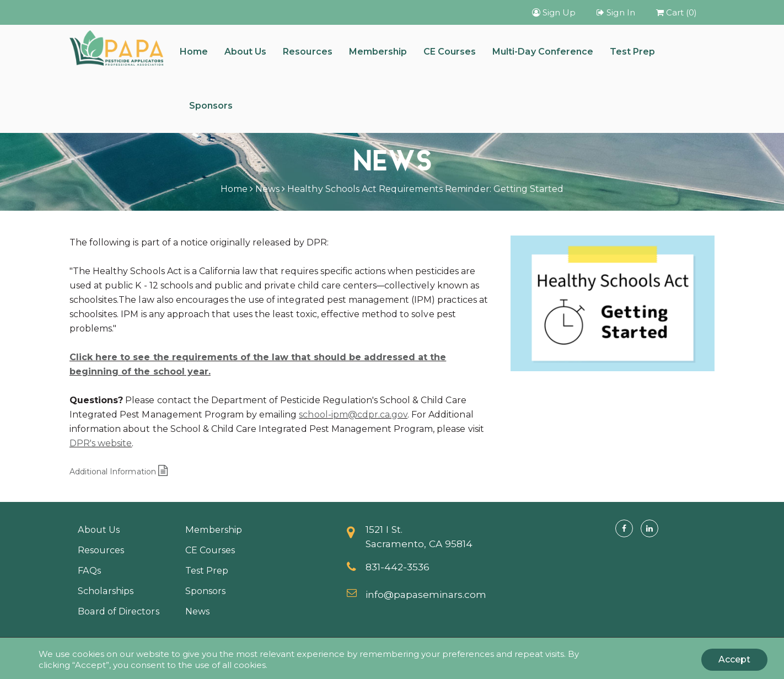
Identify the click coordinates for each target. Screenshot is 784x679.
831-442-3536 (398, 567)
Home (194, 52)
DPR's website (101, 443)
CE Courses (450, 52)
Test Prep (632, 52)
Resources (307, 52)
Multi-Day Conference (543, 52)
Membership (378, 52)
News (267, 189)
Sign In (616, 12)
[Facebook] (624, 528)
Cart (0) (676, 12)
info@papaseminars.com (426, 594)
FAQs (89, 570)
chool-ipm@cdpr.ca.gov (355, 415)
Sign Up (554, 12)
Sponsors (211, 106)
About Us (245, 52)
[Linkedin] (649, 528)
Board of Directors (119, 611)
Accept (734, 659)
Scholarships (106, 591)
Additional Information (119, 472)
